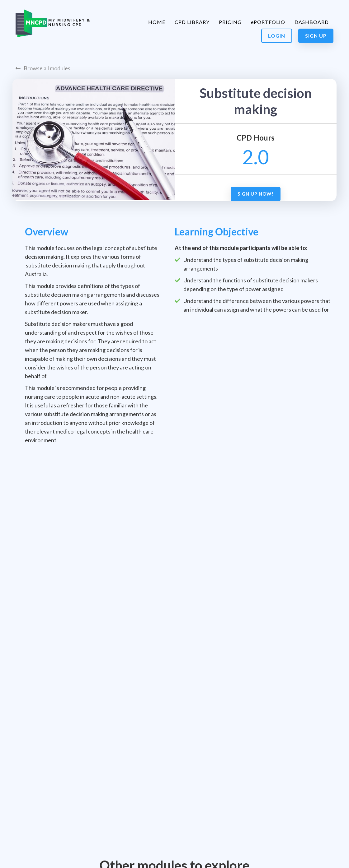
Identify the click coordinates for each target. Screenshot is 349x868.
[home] (53, 23)
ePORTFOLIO (268, 22)
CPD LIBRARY (192, 22)
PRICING (230, 22)
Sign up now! (256, 194)
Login (277, 36)
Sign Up (316, 36)
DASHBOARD (312, 22)
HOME (157, 22)
